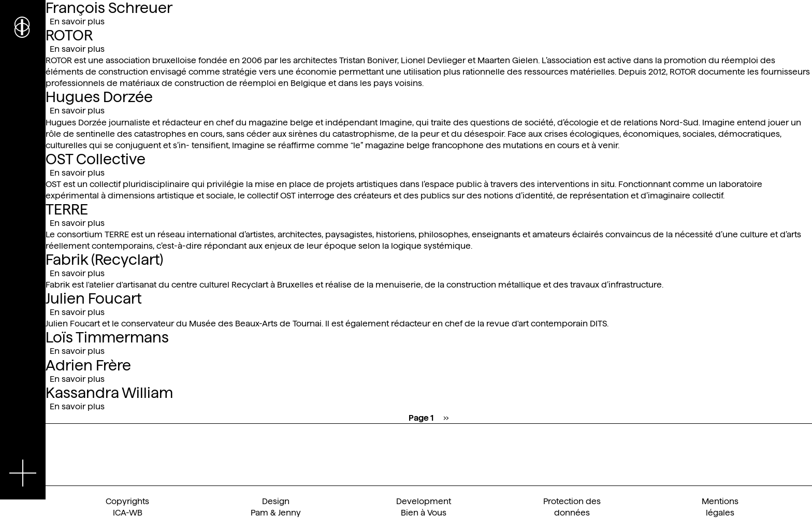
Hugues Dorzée (99, 97)
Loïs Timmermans (107, 337)
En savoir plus (77, 22)
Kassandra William (109, 393)
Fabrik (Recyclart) (104, 260)
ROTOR (69, 35)
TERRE (67, 209)
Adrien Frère (88, 365)
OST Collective (96, 159)
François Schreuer (109, 8)
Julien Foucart (93, 298)
